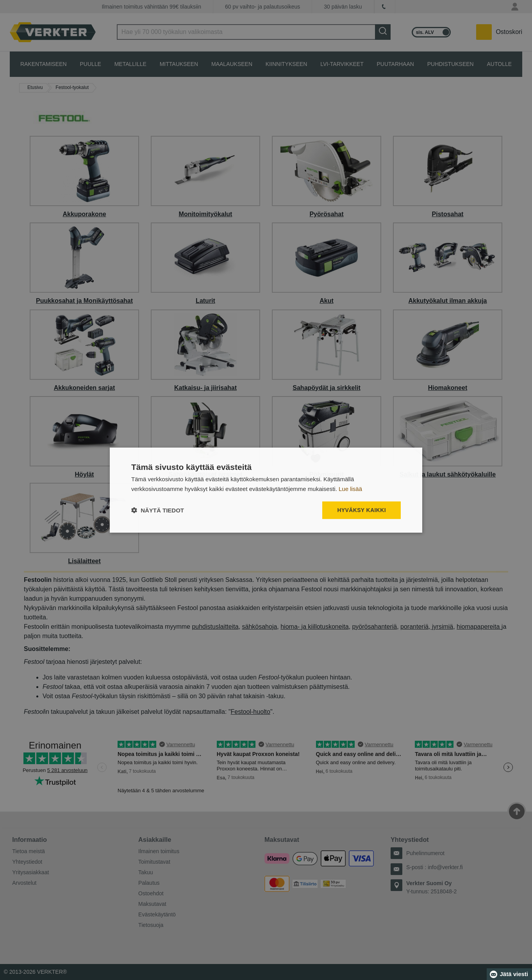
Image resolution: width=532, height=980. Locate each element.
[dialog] (266, 490)
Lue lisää (350, 488)
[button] (158, 510)
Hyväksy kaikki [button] (362, 510)
